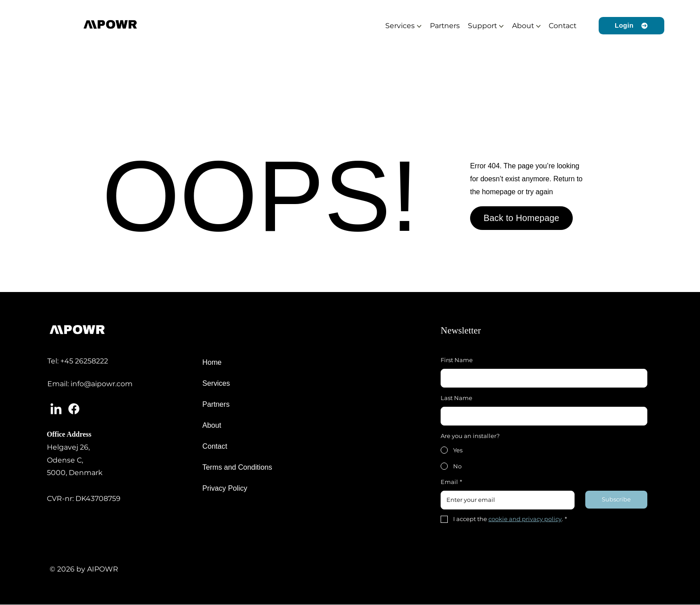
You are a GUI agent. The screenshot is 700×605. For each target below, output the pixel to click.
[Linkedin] (56, 409)
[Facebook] (74, 409)
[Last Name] (541, 416)
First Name (457, 360)
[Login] (631, 26)
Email (451, 482)
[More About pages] (538, 26)
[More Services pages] (419, 26)
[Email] (505, 500)
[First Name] (541, 378)
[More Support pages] (501, 26)
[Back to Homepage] (521, 218)
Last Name (456, 398)
